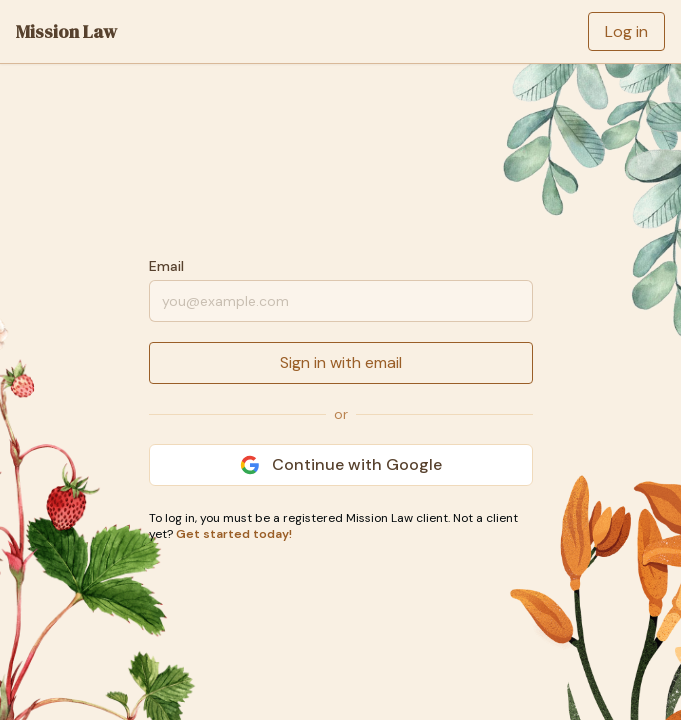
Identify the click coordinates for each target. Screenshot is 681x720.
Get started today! (234, 534)
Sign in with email (341, 362)
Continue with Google (341, 464)
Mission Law (66, 31)
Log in (626, 31)
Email (166, 266)
